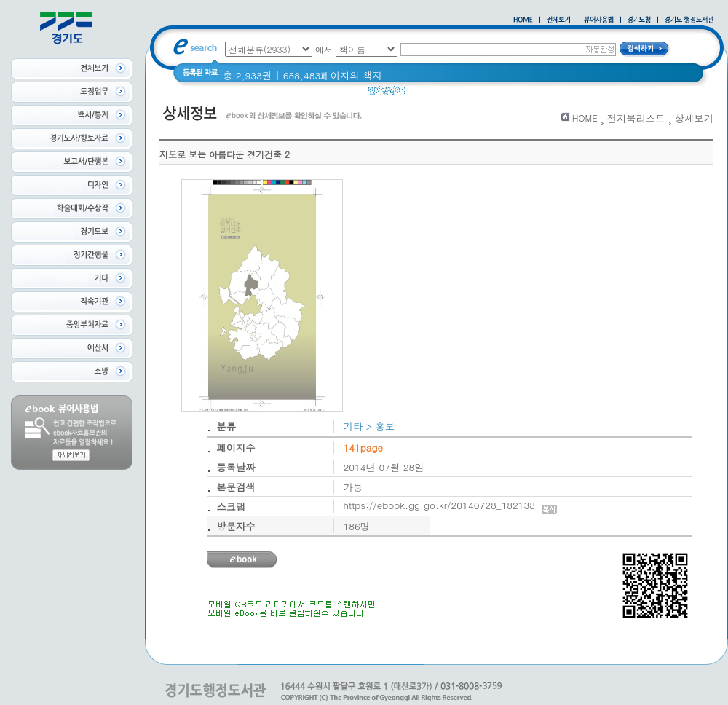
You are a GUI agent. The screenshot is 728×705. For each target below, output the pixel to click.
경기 (504, 94)
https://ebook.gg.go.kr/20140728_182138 (450, 505)
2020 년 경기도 (449, 94)
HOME (585, 118)
